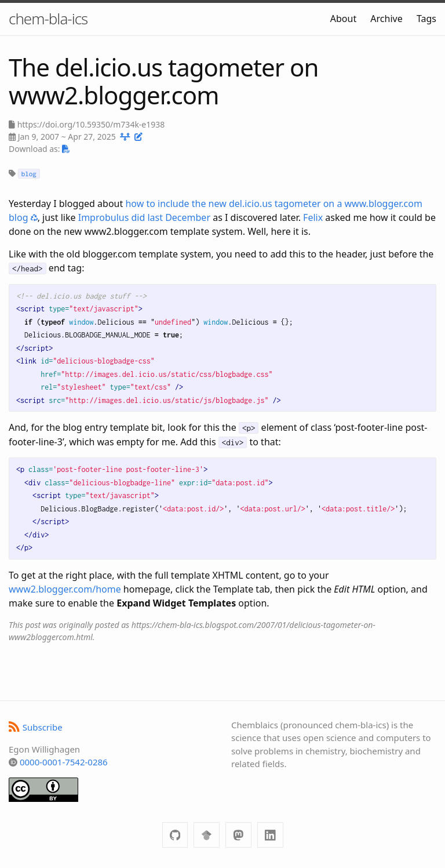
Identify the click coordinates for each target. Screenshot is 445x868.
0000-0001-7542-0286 (64, 762)
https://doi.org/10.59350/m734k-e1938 (91, 124)
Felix (313, 217)
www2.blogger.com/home (65, 589)
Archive (386, 19)
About (343, 19)
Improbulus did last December (144, 217)
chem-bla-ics (48, 19)
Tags (426, 19)
